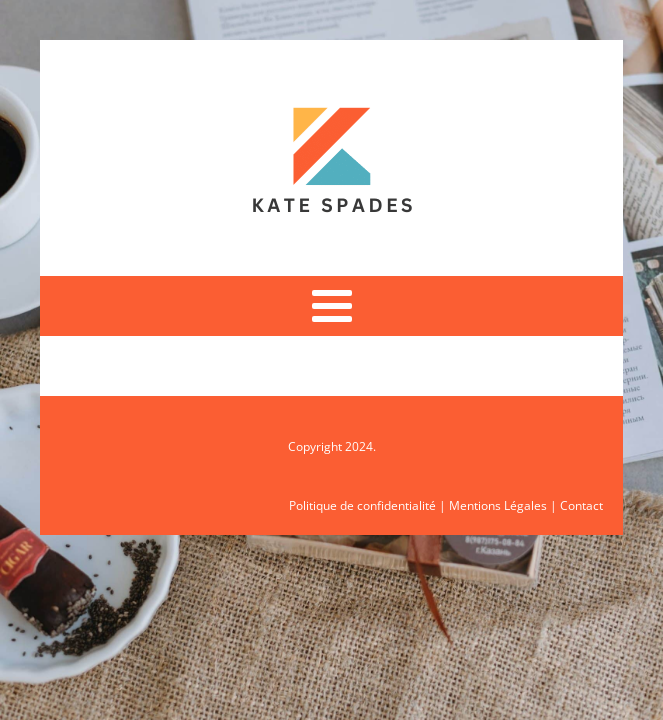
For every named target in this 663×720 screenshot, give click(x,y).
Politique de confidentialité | (369, 505)
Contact (581, 505)
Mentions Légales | (504, 505)
